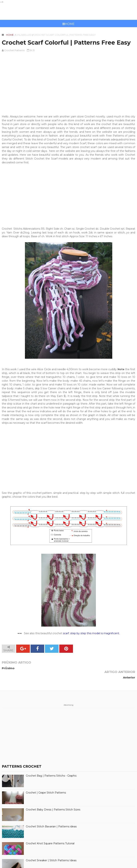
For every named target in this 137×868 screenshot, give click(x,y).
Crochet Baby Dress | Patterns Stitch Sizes (53, 800)
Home (68, 24)
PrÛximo (8, 668)
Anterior (129, 668)
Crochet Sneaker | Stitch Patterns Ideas (51, 851)
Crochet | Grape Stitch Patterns (46, 783)
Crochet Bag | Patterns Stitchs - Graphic (51, 766)
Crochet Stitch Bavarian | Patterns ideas (51, 817)
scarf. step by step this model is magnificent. (91, 633)
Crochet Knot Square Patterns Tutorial (50, 834)
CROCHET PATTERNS (68, 12)
